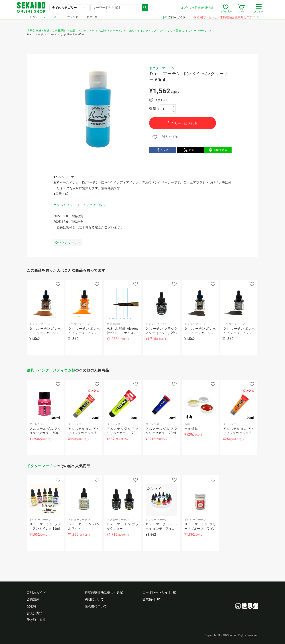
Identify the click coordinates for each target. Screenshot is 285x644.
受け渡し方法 (36, 620)
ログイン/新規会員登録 (187, 9)
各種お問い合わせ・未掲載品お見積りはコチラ (226, 20)
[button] (173, 107)
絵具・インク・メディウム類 (51, 370)
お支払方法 (35, 613)
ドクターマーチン (162, 68)
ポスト (190, 150)
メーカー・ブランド (66, 20)
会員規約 (33, 599)
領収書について (96, 606)
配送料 (32, 606)
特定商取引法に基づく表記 (104, 592)
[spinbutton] (168, 109)
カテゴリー (34, 20)
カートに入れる (183, 123)
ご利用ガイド (177, 20)
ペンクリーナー (68, 242)
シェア (163, 150)
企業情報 (151, 599)
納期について (94, 599)
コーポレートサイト (159, 592)
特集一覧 (92, 20)
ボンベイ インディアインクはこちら (79, 205)
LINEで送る (218, 150)
